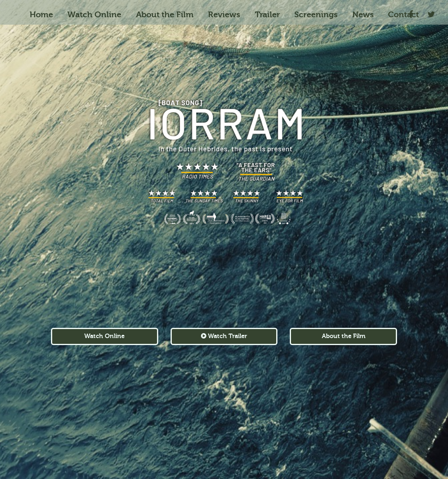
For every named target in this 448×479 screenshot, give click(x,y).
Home (41, 15)
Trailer (267, 15)
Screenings (316, 15)
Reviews (224, 15)
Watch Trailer (224, 336)
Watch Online (94, 15)
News (363, 15)
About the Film (165, 15)
